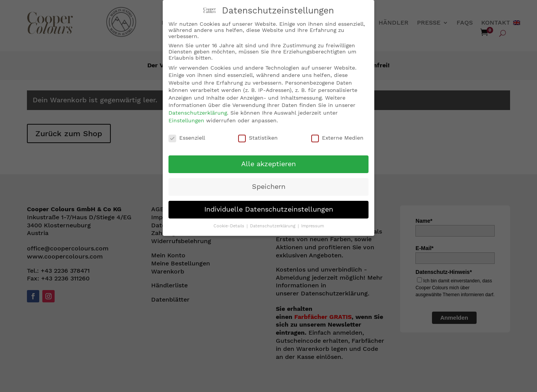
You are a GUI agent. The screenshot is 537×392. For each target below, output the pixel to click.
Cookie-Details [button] (230, 225)
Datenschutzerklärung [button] (274, 225)
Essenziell (187, 137)
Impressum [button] (313, 225)
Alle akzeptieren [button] (268, 163)
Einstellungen (186, 120)
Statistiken (258, 137)
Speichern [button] (269, 186)
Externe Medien (337, 137)
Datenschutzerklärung (198, 112)
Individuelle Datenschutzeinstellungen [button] (269, 209)
